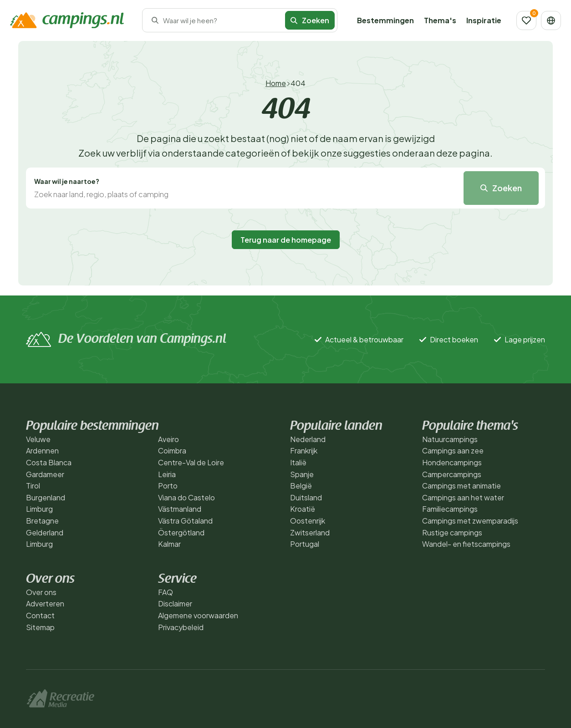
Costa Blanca (49, 462)
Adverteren (45, 603)
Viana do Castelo (186, 497)
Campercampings (452, 474)
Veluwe (38, 439)
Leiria (167, 474)
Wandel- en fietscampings (466, 544)
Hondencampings (452, 462)
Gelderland (45, 532)
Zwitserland (310, 532)
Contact (40, 615)
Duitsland (306, 497)
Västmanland (180, 509)
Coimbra (172, 451)
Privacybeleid (181, 627)
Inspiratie (484, 20)
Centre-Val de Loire (191, 462)
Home (276, 83)
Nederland (308, 439)
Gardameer (45, 474)
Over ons (41, 592)
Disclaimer (175, 603)
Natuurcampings (450, 439)
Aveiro (168, 439)
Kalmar (169, 544)
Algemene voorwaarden (198, 615)
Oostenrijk (308, 521)
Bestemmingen (385, 20)
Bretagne (42, 521)
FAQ (166, 592)
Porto (168, 486)
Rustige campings (452, 532)
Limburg (39, 509)
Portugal (305, 544)
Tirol (33, 486)
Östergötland (181, 532)
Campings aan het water (463, 497)
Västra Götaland (185, 521)
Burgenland (46, 497)
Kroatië (303, 509)
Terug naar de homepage (286, 240)
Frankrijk (304, 451)
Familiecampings (450, 509)
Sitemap (40, 627)
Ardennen (42, 451)
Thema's (440, 20)
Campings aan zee (453, 451)
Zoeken (310, 20)
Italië (298, 462)
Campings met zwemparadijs (470, 521)
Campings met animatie (461, 486)
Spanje (302, 474)
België (301, 486)
